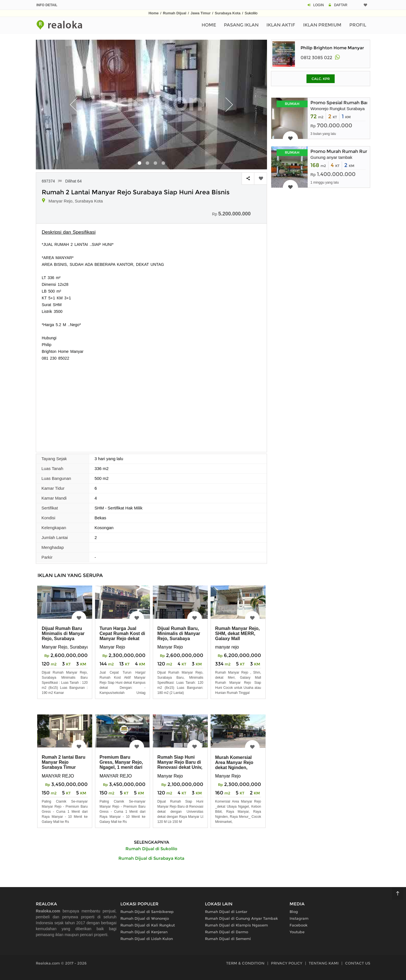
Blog (294, 912)
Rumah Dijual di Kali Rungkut (148, 925)
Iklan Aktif (281, 25)
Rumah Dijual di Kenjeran (144, 932)
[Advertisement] (151, 404)
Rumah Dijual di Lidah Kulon (147, 939)
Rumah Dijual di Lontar (226, 912)
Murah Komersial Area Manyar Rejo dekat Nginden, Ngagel (234, 765)
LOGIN (318, 5)
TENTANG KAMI (324, 963)
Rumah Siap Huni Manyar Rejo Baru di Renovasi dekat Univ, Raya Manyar (180, 765)
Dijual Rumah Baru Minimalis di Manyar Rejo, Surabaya (63, 633)
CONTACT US (358, 963)
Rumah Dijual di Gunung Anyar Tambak (241, 918)
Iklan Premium (322, 25)
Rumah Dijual (175, 13)
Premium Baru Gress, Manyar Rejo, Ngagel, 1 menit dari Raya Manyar (121, 765)
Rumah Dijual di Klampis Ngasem (236, 925)
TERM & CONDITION (245, 963)
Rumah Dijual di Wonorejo (145, 918)
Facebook (299, 925)
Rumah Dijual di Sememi (228, 939)
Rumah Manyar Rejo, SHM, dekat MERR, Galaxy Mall (237, 633)
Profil (358, 25)
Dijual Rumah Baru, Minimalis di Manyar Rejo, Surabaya (179, 633)
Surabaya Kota (228, 13)
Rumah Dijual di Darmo (227, 932)
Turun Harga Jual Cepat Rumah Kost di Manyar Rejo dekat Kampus (122, 636)
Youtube (297, 932)
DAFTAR (341, 5)
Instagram (299, 918)
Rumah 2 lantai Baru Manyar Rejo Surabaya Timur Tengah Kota (64, 765)
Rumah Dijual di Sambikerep (147, 912)
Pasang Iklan (241, 25)
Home (154, 13)
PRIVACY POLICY (287, 963)
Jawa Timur (201, 13)
